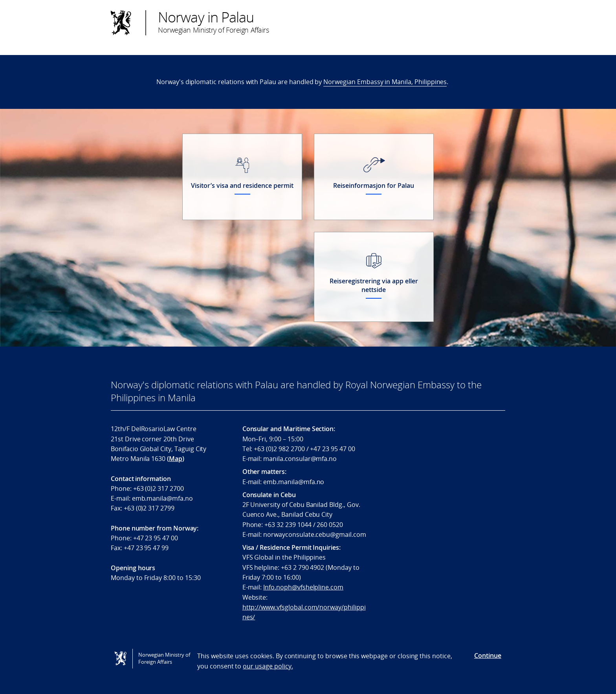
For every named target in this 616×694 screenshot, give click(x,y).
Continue (488, 655)
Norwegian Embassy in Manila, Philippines (385, 82)
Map (176, 459)
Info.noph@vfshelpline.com (303, 587)
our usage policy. (268, 666)
